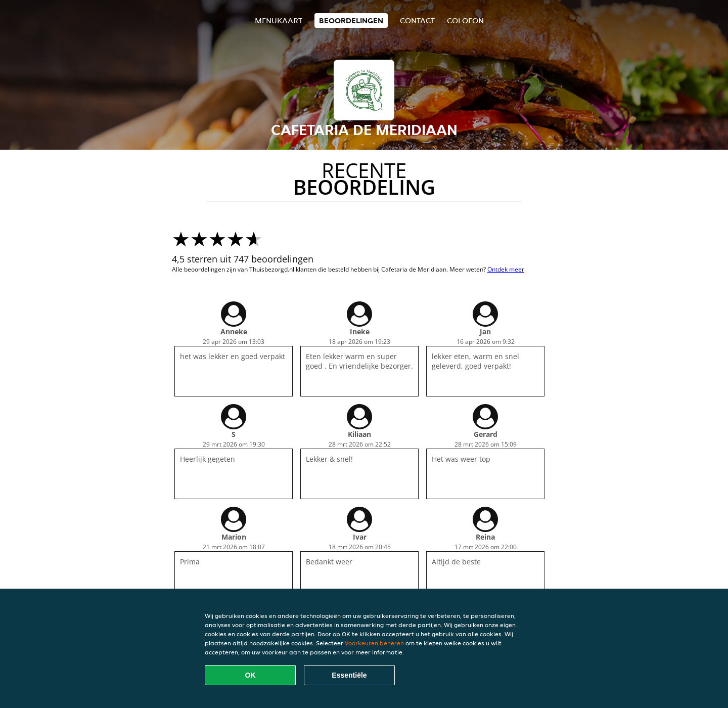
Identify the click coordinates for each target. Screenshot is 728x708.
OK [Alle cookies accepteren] (251, 675)
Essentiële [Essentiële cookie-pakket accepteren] (349, 675)
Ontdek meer (506, 269)
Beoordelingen (351, 20)
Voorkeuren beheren (374, 643)
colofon (465, 20)
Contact (417, 20)
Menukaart (279, 20)
